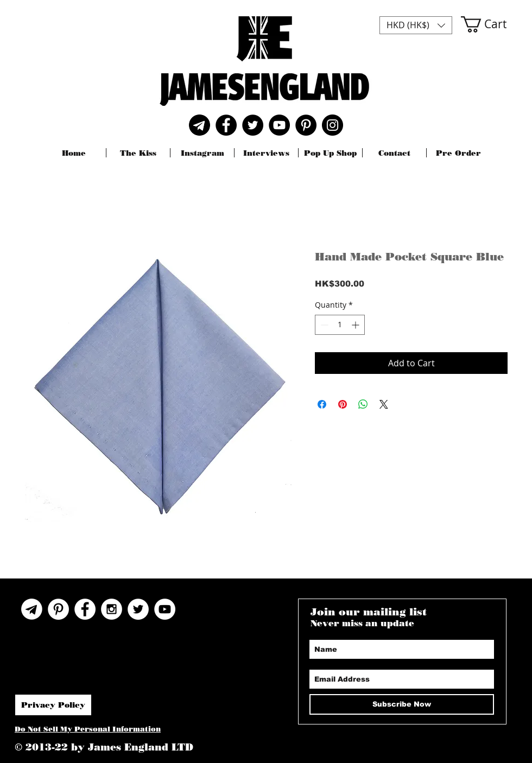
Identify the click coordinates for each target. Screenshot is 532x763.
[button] (416, 25)
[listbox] (416, 25)
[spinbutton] (340, 325)
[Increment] (356, 325)
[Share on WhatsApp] (363, 404)
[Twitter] (253, 125)
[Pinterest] (306, 125)
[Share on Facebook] (322, 404)
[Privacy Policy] (53, 705)
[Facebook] (226, 125)
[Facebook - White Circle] (85, 609)
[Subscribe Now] (402, 704)
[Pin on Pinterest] (343, 404)
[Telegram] (199, 125)
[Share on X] (384, 404)
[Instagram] (332, 125)
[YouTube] (279, 125)
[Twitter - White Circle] (138, 609)
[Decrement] (323, 325)
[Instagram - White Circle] (112, 609)
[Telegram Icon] (32, 609)
